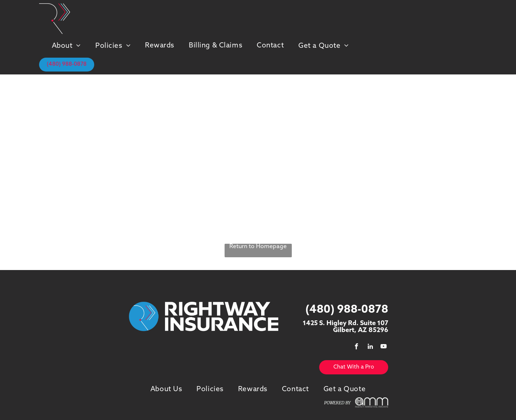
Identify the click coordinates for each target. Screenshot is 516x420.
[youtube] (384, 347)
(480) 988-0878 (347, 310)
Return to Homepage (258, 247)
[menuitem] (66, 46)
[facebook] (357, 347)
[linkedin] (370, 347)
